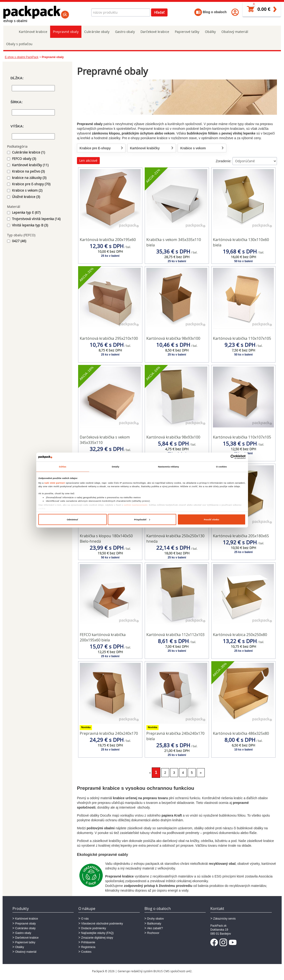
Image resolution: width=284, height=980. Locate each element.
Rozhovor (153, 933)
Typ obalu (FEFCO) (21, 235)
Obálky (210, 32)
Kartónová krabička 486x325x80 (241, 733)
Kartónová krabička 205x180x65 (241, 536)
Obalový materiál (235, 32)
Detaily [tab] (115, 467)
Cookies (86, 952)
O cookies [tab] (221, 467)
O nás (85, 919)
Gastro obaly (125, 32)
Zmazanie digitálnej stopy (97, 938)
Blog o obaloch (210, 12)
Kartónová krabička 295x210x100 (109, 338)
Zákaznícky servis (224, 919)
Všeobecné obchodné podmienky (102, 924)
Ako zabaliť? (155, 928)
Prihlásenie (88, 942)
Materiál (14, 207)
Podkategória (17, 146)
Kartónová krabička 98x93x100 (173, 338)
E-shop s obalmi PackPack (22, 57)
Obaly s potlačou (19, 44)
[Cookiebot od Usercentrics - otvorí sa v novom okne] (225, 457)
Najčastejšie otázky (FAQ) (97, 933)
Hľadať (159, 12)
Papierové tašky (187, 32)
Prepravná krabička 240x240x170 (109, 733)
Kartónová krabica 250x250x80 (240, 635)
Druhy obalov (156, 919)
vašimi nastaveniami (136, 505)
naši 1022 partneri (55, 483)
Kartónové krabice (33, 32)
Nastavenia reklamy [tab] (168, 467)
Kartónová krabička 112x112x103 (175, 635)
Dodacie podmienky (94, 928)
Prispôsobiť (142, 520)
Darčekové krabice (155, 32)
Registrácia (88, 947)
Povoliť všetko (211, 520)
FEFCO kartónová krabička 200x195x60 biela (103, 637)
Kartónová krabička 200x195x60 (108, 240)
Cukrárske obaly (97, 32)
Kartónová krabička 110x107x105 (242, 338)
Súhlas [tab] (62, 467)
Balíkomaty (154, 924)
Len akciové (88, 160)
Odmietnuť (72, 520)
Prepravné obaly (66, 32)
